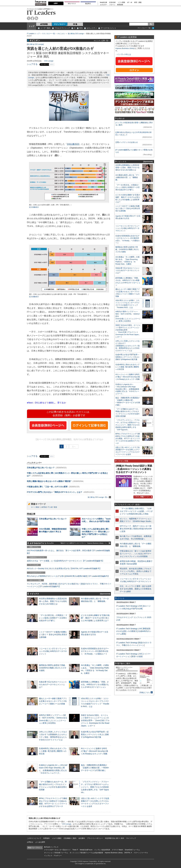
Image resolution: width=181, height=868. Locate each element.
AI (75, 28)
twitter (29, 18)
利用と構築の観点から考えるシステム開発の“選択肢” (49, 481)
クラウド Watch (117, 850)
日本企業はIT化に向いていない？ (41, 468)
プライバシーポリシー (95, 838)
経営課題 (44, 24)
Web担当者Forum (86, 850)
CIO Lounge (49, 61)
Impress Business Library (125, 48)
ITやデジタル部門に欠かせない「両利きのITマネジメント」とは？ (55, 492)
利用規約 (47, 838)
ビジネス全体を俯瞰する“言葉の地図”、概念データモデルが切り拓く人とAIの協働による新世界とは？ (95, 618)
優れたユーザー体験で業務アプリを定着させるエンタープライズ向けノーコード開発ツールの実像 (53, 701)
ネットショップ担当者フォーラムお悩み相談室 (86, 853)
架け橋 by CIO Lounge (76, 34)
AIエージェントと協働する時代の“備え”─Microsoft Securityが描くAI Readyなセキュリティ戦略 (94, 751)
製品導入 (88, 4)
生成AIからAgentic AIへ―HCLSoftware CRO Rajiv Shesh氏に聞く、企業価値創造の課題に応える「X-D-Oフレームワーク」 (127, 389)
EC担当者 (112, 2)
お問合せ (30, 842)
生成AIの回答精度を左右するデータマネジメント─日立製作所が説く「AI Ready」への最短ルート (95, 651)
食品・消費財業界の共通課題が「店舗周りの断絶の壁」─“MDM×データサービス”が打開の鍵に (95, 768)
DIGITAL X (128, 853)
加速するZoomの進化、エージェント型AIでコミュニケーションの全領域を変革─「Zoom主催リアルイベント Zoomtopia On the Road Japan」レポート (95, 720)
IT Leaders (41, 12)
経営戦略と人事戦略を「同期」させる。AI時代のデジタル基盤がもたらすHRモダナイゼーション (95, 684)
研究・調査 (138, 2)
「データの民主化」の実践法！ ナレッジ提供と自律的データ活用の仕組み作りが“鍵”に (53, 618)
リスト (52, 64)
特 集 (75, 24)
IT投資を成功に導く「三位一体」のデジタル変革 (47, 487)
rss (36, 18)
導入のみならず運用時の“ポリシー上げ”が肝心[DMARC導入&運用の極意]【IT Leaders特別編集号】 (68, 576)
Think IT (75, 850)
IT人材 (50, 507)
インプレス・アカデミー (53, 856)
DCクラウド (72, 4)
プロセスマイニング (62, 28)
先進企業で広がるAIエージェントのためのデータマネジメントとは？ (53, 684)
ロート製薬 (35, 507)
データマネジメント (108, 28)
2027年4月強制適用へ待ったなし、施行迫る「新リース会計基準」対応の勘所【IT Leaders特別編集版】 (68, 552)
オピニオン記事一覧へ (102, 40)
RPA (81, 28)
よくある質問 (40, 842)
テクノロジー (60, 24)
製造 (56, 507)
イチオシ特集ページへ (143, 497)
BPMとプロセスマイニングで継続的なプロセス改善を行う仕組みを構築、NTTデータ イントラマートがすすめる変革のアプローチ (128, 438)
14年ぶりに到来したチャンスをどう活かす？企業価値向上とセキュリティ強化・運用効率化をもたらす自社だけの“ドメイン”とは (128, 346)
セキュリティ (92, 28)
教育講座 (120, 5)
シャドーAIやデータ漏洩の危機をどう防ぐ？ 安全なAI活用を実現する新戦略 (53, 635)
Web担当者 (104, 2)
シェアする (32, 64)
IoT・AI (130, 2)
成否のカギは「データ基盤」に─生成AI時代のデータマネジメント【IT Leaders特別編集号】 (65, 561)
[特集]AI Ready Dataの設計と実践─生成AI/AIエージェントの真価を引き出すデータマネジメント (134, 469)
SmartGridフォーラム (132, 850)
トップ (32, 26)
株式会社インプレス (51, 847)
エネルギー (104, 5)
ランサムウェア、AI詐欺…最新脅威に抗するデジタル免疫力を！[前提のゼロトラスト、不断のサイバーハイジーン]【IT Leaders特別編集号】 (69, 585)
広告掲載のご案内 (70, 838)
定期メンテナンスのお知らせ (127, 142)
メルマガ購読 (57, 838)
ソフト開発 (121, 2)
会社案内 (82, 838)
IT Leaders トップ (33, 34)
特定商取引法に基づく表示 (115, 838)
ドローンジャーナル (141, 853)
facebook (33, 18)
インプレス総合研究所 (102, 850)
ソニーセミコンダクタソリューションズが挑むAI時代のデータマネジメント (53, 651)
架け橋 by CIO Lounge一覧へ (99, 497)
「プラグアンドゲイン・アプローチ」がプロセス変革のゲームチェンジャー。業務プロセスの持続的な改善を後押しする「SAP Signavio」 (95, 787)
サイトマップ (131, 838)
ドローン (112, 5)
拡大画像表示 (34, 207)
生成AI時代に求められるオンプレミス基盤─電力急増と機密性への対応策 (53, 751)
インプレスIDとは (124, 54)
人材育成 (43, 507)
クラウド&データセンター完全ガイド (57, 850)
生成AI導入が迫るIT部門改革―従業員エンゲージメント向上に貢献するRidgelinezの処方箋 (95, 734)
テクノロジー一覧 (48, 34)
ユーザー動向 (45, 28)
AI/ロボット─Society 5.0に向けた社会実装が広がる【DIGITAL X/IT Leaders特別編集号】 (64, 568)
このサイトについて (34, 838)
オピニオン (61, 34)
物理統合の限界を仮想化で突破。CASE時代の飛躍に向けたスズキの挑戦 (53, 668)
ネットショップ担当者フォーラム (56, 853)
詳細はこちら (145, 692)
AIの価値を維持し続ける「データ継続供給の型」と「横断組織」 (127, 177)
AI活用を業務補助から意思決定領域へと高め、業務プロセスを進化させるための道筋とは (53, 601)
